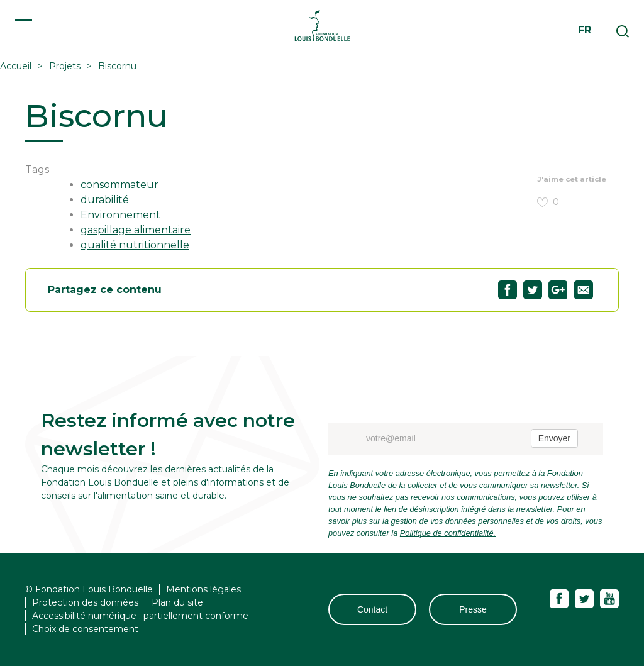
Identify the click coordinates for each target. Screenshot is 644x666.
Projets (65, 66)
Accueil (16, 66)
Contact (372, 609)
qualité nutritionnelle (135, 245)
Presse (473, 609)
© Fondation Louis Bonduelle (89, 589)
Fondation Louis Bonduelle (322, 25)
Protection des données (85, 602)
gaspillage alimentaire (136, 230)
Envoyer (554, 438)
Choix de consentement (85, 629)
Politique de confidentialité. (448, 533)
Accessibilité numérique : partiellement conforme (140, 616)
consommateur (119, 185)
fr (585, 30)
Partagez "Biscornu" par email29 (583, 290)
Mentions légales (203, 589)
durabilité (105, 200)
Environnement (120, 215)
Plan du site (177, 602)
